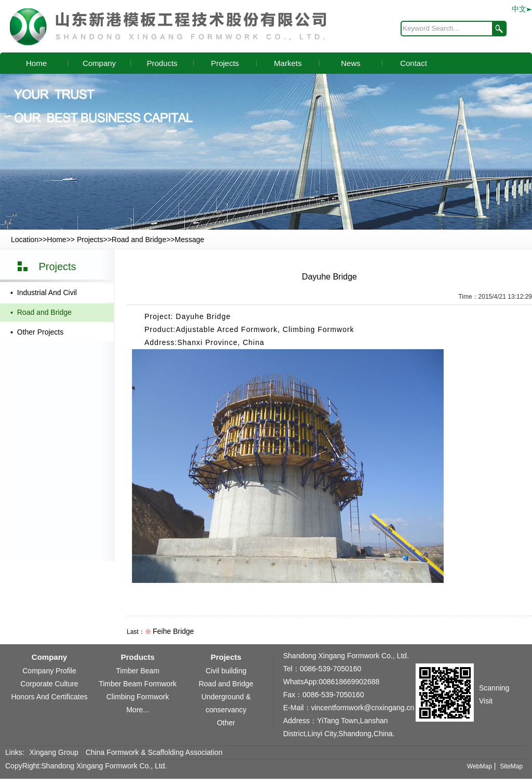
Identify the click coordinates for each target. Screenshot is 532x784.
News (351, 63)
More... (138, 710)
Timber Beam (138, 671)
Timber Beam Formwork (138, 684)
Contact (414, 63)
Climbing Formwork (138, 697)
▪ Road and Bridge (41, 312)
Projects (225, 63)
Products (162, 63)
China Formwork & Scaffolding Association (154, 752)
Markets (288, 63)
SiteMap (511, 766)
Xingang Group (54, 752)
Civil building (226, 671)
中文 (522, 9)
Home (36, 63)
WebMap (480, 766)
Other (226, 723)
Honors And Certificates (49, 697)
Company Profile (49, 671)
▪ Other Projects (37, 332)
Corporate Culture (49, 684)
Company (99, 63)
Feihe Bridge (173, 631)
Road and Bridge (139, 240)
